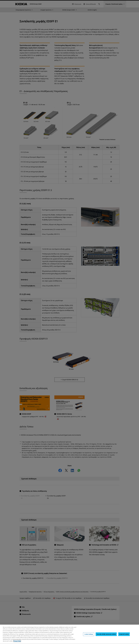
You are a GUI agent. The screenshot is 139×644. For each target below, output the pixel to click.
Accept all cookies (124, 636)
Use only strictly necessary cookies (106, 636)
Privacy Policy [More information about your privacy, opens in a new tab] (17, 642)
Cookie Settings (89, 636)
